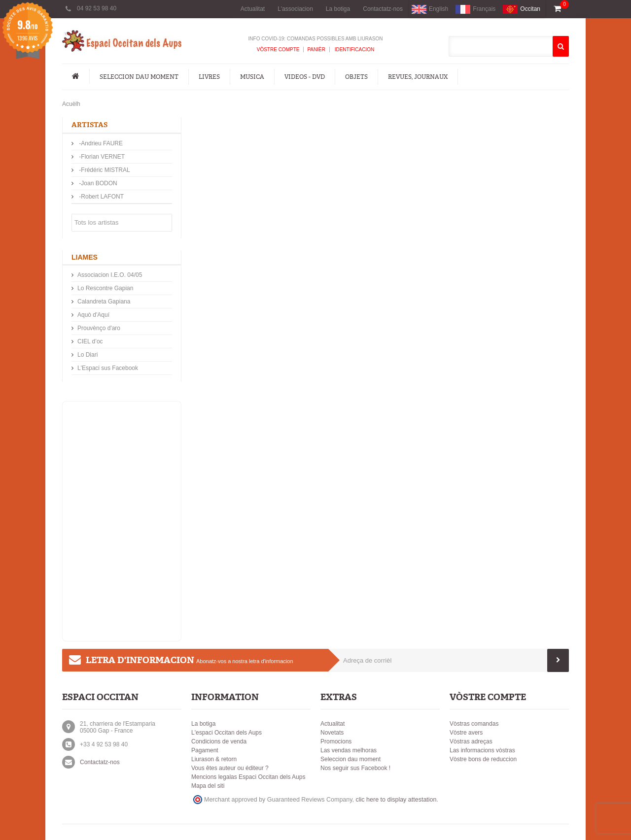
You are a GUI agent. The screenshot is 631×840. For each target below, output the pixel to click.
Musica (252, 77)
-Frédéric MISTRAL (104, 170)
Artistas (89, 125)
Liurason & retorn (214, 759)
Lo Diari (88, 355)
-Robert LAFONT (101, 197)
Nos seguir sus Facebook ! (355, 768)
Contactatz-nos (383, 9)
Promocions (336, 741)
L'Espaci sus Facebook (108, 368)
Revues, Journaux (418, 77)
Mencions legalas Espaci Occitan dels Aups (248, 777)
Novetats (332, 733)
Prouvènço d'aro (99, 328)
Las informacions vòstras (482, 750)
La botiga (338, 9)
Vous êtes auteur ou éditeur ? (230, 768)
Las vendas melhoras (349, 750)
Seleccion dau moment (139, 77)
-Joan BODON (97, 183)
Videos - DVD (305, 77)
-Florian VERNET (101, 157)
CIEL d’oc (90, 341)
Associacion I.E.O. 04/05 (110, 275)
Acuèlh (71, 104)
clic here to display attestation (396, 800)
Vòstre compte (278, 50)
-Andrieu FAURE (100, 143)
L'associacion (295, 9)
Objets (356, 77)
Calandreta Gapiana (104, 302)
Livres (209, 77)
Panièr (316, 50)
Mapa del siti (208, 786)
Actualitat (253, 9)
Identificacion (354, 50)
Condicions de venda (219, 741)
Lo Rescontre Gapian (105, 288)
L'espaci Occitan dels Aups (227, 733)
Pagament (205, 750)
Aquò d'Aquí (93, 315)
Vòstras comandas (474, 724)
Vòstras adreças (471, 741)
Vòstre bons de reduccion (483, 759)
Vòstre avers (466, 733)
